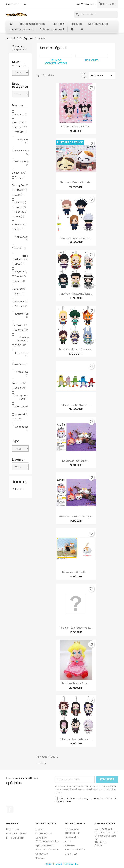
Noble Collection (21, 257)
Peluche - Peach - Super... (76, 683)
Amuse (21, 127)
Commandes (71, 837)
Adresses (70, 845)
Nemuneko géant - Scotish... (76, 182)
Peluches (18, 489)
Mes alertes (71, 854)
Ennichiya (19, 173)
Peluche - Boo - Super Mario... (76, 628)
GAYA (19, 195)
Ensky (20, 177)
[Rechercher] (96, 15)
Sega (20, 281)
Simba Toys (20, 301)
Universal (21, 414)
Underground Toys (21, 397)
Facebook (10, 810)
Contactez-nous (17, 4)
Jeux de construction (56, 62)
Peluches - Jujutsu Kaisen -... (76, 238)
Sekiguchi (19, 289)
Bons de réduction (75, 850)
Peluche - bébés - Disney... (76, 127)
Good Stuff (20, 115)
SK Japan (21, 306)
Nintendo (19, 248)
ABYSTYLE (19, 123)
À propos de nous (45, 845)
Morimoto (19, 224)
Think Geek (20, 364)
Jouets (20, 482)
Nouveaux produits (17, 834)
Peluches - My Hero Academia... (76, 349)
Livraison (40, 829)
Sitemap (40, 858)
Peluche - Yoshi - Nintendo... (76, 405)
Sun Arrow (20, 325)
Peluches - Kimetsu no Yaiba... (76, 294)
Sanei (20, 276)
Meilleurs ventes (15, 838)
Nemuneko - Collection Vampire (76, 516)
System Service (23, 339)
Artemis (21, 132)
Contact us (42, 854)
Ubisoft (20, 388)
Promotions (13, 829)
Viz (18, 419)
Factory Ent (20, 185)
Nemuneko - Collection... (76, 461)
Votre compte (75, 823)
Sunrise (21, 330)
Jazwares (19, 203)
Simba (20, 294)
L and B (20, 207)
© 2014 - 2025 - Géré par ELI (62, 864)
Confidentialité (44, 834)
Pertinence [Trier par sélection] (102, 75)
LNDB (19, 217)
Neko (19, 229)
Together (19, 383)
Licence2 (21, 212)
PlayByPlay (20, 272)
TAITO (20, 345)
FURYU (21, 190)
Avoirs (68, 841)
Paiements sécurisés (47, 850)
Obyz (19, 264)
